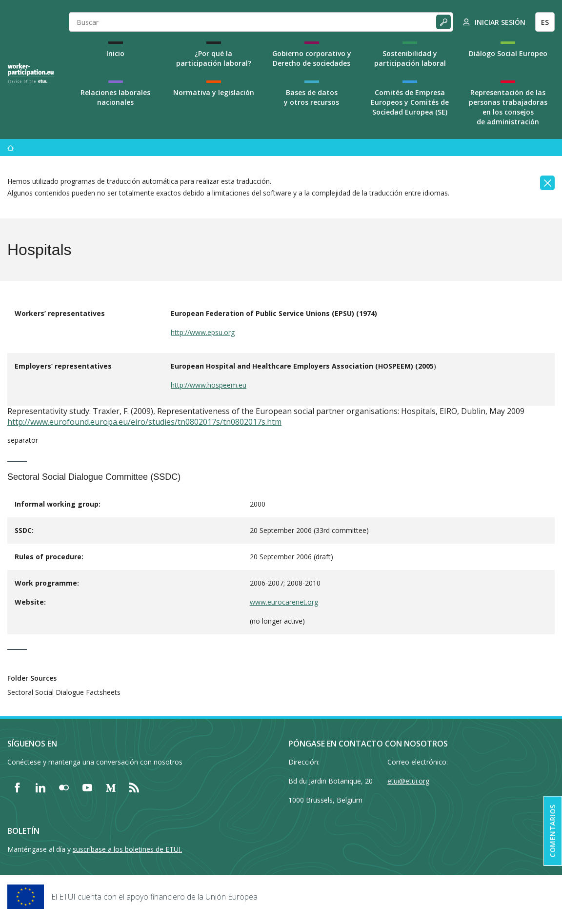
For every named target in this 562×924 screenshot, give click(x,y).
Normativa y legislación (214, 92)
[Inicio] (11, 147)
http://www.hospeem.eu (209, 385)
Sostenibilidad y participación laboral (410, 58)
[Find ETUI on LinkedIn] (40, 787)
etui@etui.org (408, 781)
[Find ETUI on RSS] (134, 787)
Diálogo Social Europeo (508, 53)
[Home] (31, 73)
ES (545, 22)
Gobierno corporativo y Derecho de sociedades (312, 58)
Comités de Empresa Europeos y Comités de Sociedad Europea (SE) (410, 102)
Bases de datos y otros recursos (311, 97)
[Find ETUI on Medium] (111, 787)
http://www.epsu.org (203, 332)
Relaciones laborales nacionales (115, 97)
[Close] (547, 183)
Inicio (115, 53)
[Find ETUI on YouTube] (87, 787)
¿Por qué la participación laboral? (214, 58)
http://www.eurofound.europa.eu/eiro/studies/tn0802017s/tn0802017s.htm (144, 422)
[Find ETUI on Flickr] (64, 787)
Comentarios (552, 831)
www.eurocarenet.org (284, 602)
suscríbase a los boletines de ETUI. (127, 849)
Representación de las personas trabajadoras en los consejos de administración (508, 107)
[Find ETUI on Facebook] (17, 787)
